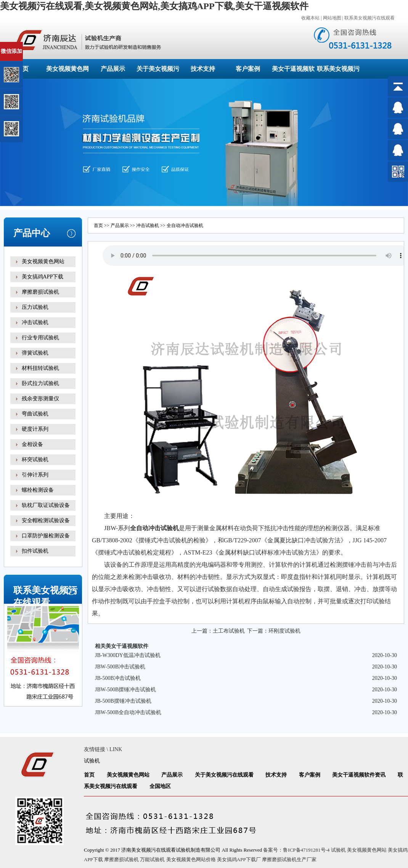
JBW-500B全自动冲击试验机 (128, 712)
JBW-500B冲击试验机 (120, 667)
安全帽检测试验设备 (46, 520)
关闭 (39, 45)
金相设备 (32, 444)
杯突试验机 (35, 460)
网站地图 (332, 18)
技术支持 (203, 69)
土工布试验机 (229, 631)
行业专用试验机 (40, 338)
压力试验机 (35, 307)
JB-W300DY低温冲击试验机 (128, 655)
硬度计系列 (35, 429)
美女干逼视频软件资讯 (359, 775)
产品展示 (113, 69)
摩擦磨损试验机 (40, 292)
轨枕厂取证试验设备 (46, 505)
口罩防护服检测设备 (46, 536)
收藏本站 (310, 18)
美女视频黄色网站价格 (191, 859)
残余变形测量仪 (40, 399)
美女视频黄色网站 (43, 261)
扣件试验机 (35, 551)
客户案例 (248, 69)
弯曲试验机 (35, 414)
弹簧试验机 (35, 353)
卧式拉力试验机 (40, 383)
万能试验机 (152, 859)
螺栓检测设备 (38, 490)
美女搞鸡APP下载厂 (239, 859)
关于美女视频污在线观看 (224, 775)
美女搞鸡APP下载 (43, 277)
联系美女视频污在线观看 (369, 18)
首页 (98, 225)
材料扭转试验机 (40, 368)
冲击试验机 (35, 322)
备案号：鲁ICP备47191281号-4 (296, 850)
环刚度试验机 (284, 631)
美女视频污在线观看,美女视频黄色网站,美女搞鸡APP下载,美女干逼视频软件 (154, 6)
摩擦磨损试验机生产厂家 (289, 859)
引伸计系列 (35, 475)
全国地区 (160, 786)
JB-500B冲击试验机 (118, 678)
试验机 (170, 528)
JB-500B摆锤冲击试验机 (123, 701)
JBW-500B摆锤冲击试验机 (125, 690)
